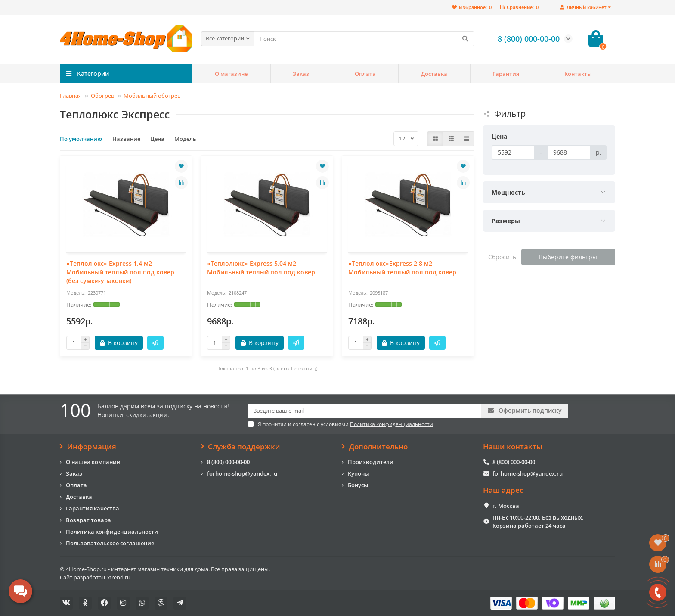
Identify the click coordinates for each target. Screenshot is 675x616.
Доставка (434, 74)
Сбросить (502, 257)
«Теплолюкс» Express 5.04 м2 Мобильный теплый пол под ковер (261, 268)
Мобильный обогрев (152, 96)
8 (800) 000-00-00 (228, 462)
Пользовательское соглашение (110, 543)
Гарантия (506, 74)
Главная (71, 96)
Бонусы (358, 485)
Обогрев (102, 96)
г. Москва (506, 506)
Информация (88, 447)
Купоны (359, 473)
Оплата (365, 74)
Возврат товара (88, 520)
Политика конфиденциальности (112, 532)
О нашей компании (93, 462)
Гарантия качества (93, 508)
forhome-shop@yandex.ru (242, 473)
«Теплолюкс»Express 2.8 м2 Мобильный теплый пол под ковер (402, 268)
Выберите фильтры (568, 257)
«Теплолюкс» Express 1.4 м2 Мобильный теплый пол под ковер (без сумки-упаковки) (120, 272)
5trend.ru (118, 577)
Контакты (578, 74)
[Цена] (513, 152)
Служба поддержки (241, 447)
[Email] (365, 411)
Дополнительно (375, 447)
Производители (371, 462)
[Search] (364, 39)
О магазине (231, 74)
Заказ (301, 74)
